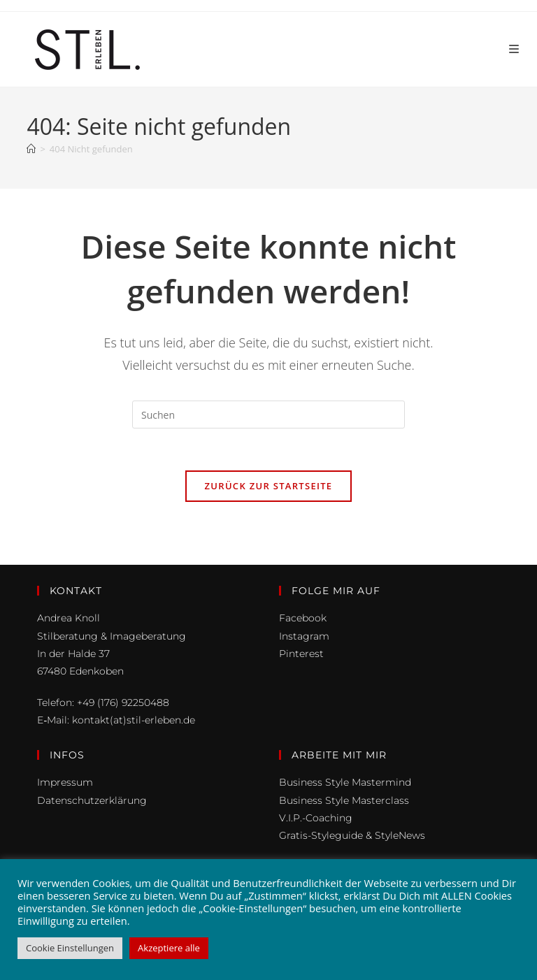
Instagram (304, 636)
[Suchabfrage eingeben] (268, 415)
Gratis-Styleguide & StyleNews (352, 835)
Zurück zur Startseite (269, 486)
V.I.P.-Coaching (316, 818)
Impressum (65, 782)
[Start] (31, 149)
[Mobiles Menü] (514, 49)
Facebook (303, 618)
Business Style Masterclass (344, 800)
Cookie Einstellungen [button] (70, 948)
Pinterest (301, 654)
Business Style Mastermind (345, 782)
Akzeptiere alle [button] (169, 948)
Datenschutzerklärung (92, 800)
